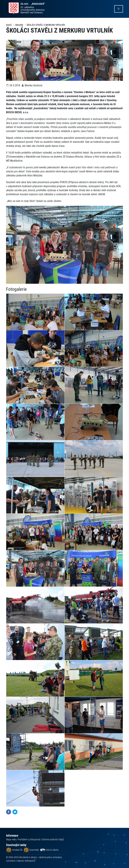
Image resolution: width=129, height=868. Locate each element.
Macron (25, 861)
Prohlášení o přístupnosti (29, 839)
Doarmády (31, 850)
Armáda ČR (14, 850)
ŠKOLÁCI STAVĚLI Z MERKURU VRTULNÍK (46, 25)
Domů (9, 25)
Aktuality (19, 25)
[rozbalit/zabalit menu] (119, 9)
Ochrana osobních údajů (53, 839)
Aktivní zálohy (49, 850)
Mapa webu (11, 839)
